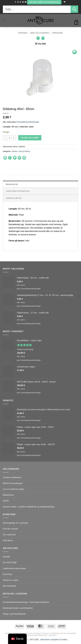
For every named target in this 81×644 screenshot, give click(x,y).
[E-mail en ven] (19, 158)
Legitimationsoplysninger (14, 568)
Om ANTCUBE (10, 562)
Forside (23, 33)
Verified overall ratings (25, 349)
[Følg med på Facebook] (15, 2)
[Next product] (38, 38)
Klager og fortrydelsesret (14, 614)
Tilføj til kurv (30, 138)
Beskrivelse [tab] (12, 184)
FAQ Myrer (8, 540)
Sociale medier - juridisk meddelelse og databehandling (29, 507)
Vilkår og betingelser (36, 635)
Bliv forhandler (10, 586)
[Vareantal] (9, 138)
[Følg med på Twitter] (23, 2)
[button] (44, 2)
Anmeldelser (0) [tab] (14, 198)
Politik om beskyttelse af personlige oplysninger (51, 633)
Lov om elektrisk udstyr (14, 489)
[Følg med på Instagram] (18, 2)
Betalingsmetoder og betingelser (18, 608)
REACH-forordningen (13, 483)
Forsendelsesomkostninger (28, 122)
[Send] (74, 9)
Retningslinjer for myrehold (15, 523)
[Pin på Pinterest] (24, 158)
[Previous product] (43, 38)
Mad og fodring (40, 33)
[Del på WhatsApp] (5, 158)
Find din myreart (10, 529)
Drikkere (58, 33)
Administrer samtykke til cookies (54, 640)
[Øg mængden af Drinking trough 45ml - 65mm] (14, 138)
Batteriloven (8, 495)
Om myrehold (9, 535)
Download (8, 574)
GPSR (6, 501)
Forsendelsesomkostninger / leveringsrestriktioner (26, 602)
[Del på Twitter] (15, 158)
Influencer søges (11, 580)
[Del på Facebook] (10, 158)
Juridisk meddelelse (12, 477)
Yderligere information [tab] (18, 191)
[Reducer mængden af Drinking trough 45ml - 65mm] (5, 138)
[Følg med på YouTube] (26, 2)
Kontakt (6, 557)
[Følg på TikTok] (20, 2)
